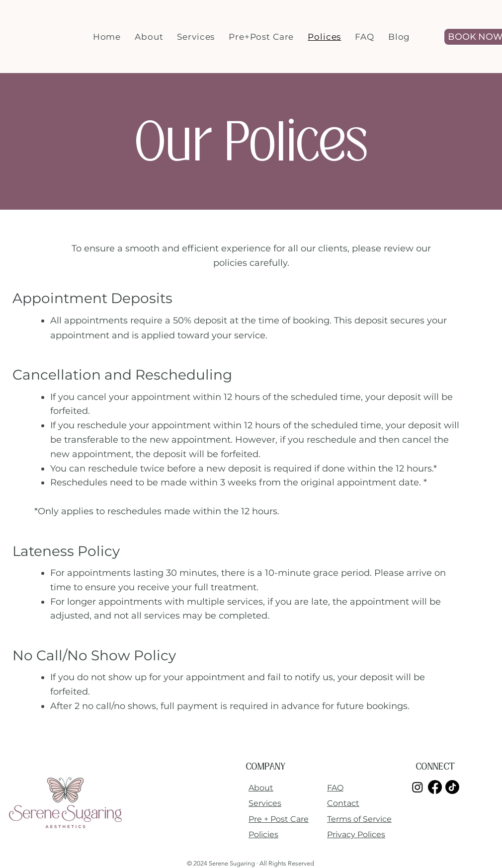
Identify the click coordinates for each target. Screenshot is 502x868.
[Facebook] (435, 787)
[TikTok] (452, 787)
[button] (149, 37)
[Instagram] (418, 787)
